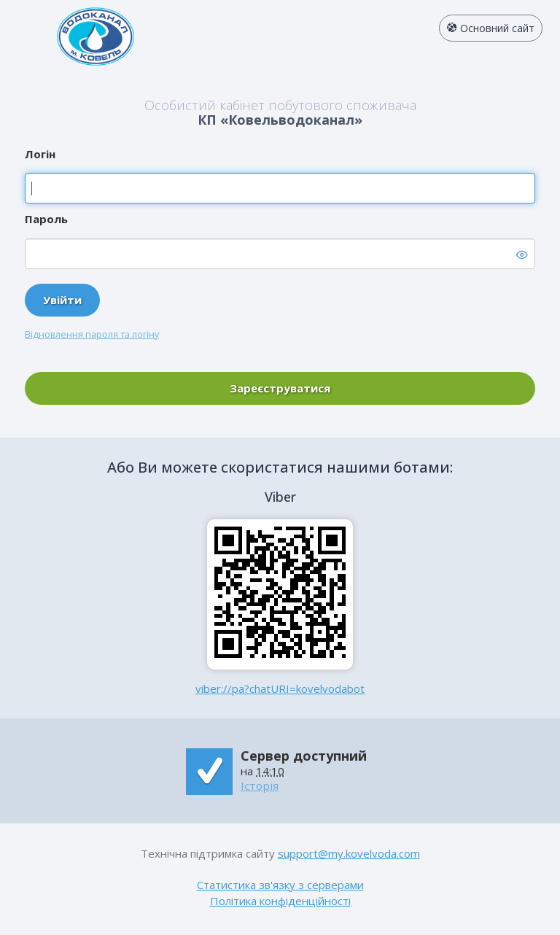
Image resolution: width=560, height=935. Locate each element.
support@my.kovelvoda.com (349, 853)
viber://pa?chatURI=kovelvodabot (280, 688)
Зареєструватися (280, 388)
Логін (40, 154)
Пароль (46, 219)
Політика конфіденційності (280, 901)
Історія (260, 785)
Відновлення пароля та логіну (92, 334)
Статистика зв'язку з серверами (280, 885)
